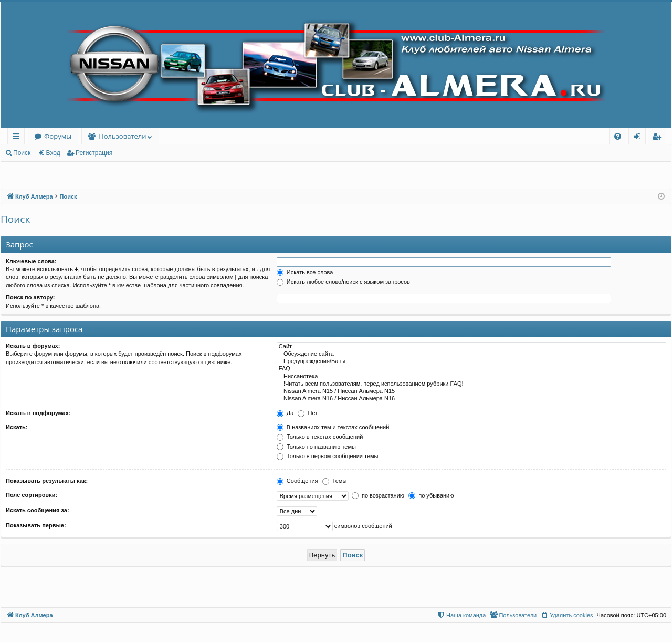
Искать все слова (305, 272)
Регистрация (94, 153)
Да (285, 413)
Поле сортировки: (31, 495)
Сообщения (297, 481)
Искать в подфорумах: (38, 413)
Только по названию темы (316, 447)
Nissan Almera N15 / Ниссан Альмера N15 (471, 391)
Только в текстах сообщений (320, 437)
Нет (308, 413)
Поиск (22, 153)
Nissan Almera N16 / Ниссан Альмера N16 (471, 399)
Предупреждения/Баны (471, 361)
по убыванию (431, 495)
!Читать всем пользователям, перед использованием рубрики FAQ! (471, 384)
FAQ (471, 369)
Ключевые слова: (31, 261)
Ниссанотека (471, 377)
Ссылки (18, 138)
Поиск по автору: (30, 297)
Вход (53, 153)
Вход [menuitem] (639, 138)
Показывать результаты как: (47, 481)
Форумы (58, 136)
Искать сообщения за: (38, 510)
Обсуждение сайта (471, 354)
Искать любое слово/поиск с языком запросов (343, 282)
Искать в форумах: (33, 346)
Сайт (471, 347)
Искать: (17, 427)
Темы (335, 481)
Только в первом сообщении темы (328, 456)
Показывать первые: (36, 525)
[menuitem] (618, 136)
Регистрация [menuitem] (659, 138)
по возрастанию (378, 495)
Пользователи (122, 136)
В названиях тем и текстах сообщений (333, 427)
